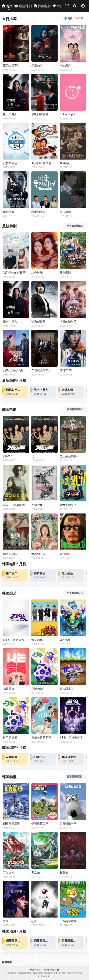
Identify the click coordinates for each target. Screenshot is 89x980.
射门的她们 (10, 737)
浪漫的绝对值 (68, 321)
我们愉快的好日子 (14, 273)
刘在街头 (65, 640)
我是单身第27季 (41, 737)
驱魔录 (64, 872)
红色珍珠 (37, 273)
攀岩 (6, 921)
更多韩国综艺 (75, 593)
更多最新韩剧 (75, 226)
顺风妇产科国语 (41, 163)
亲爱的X (37, 65)
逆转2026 (66, 370)
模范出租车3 (11, 65)
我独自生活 (10, 163)
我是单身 (9, 689)
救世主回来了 (68, 505)
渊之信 (36, 872)
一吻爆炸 (65, 65)
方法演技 (65, 554)
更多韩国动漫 (75, 777)
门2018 (8, 456)
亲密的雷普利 (40, 114)
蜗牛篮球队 (10, 554)
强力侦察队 (38, 321)
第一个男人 (10, 114)
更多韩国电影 (75, 409)
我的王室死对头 (13, 370)
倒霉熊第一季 (68, 823)
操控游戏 (9, 212)
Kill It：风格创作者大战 (73, 737)
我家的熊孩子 (40, 212)
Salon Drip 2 (67, 114)
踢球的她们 (38, 689)
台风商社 (65, 163)
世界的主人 (38, 554)
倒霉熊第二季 (40, 823)
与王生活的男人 (69, 456)
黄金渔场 (37, 640)
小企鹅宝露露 (68, 921)
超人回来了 (67, 689)
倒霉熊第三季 (11, 823)
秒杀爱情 (65, 273)
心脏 (34, 921)
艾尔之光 (9, 872)
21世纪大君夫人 (41, 370)
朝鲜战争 (37, 505)
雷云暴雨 (65, 212)
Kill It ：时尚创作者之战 (16, 640)
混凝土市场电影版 (14, 505)
